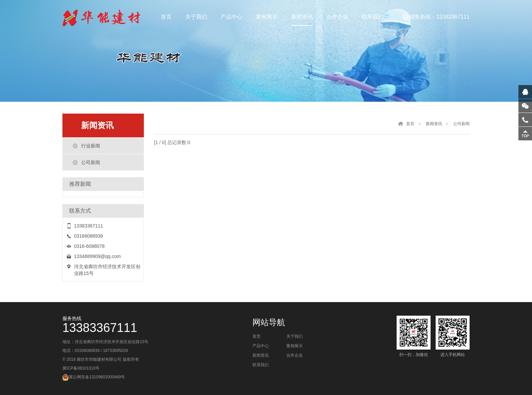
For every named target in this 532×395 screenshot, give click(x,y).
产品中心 (261, 346)
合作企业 (294, 355)
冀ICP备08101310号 (81, 368)
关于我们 (294, 336)
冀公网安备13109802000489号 (97, 377)
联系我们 (261, 365)
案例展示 (294, 346)
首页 (410, 124)
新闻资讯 (434, 124)
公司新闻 (91, 162)
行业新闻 (91, 146)
